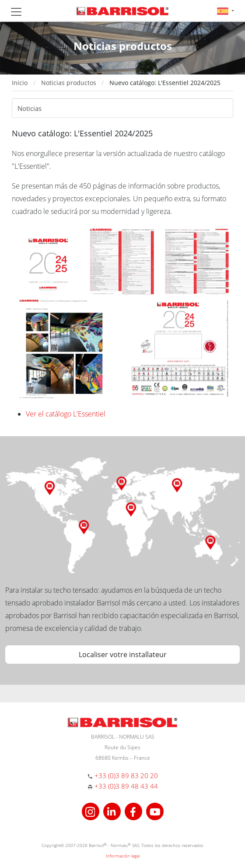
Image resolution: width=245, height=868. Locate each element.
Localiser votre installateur (123, 655)
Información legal (123, 856)
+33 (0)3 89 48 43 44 (126, 786)
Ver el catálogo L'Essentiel (66, 414)
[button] (226, 11)
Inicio (20, 83)
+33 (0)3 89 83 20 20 (126, 776)
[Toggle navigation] (16, 12)
